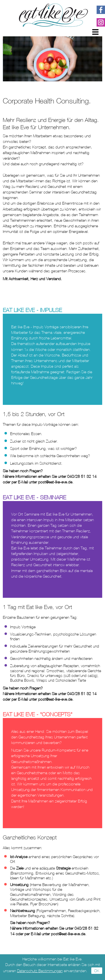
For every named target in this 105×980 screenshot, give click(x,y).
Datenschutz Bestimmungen (40, 971)
